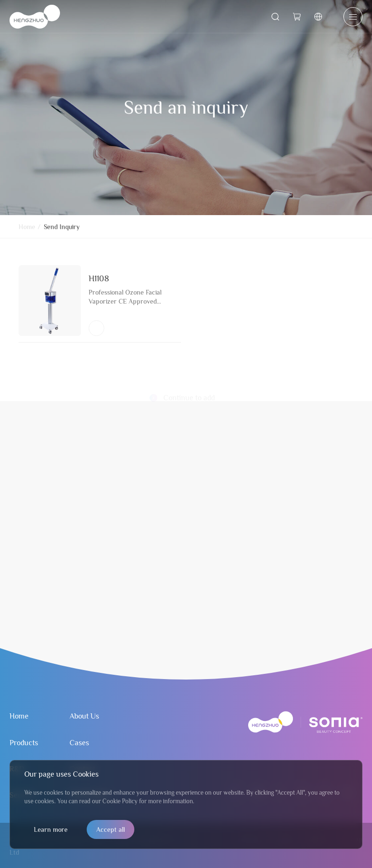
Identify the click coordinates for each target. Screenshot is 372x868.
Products (24, 743)
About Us (84, 716)
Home (27, 230)
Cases (79, 743)
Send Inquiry (62, 230)
